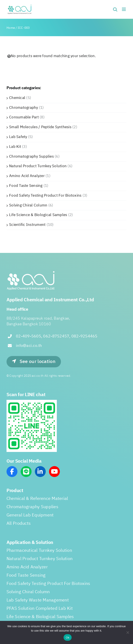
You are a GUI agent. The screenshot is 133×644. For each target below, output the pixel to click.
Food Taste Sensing (26, 186)
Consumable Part (24, 117)
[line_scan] (32, 402)
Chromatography (24, 108)
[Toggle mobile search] (115, 9)
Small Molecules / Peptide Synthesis (40, 127)
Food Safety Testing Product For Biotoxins (45, 196)
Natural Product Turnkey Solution (38, 166)
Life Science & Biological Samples (38, 215)
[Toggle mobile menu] (124, 9)
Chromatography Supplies (31, 157)
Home (11, 28)
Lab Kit (15, 147)
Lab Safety (18, 137)
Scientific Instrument (27, 225)
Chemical (17, 98)
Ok (68, 638)
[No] (128, 632)
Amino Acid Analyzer (27, 176)
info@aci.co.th (29, 346)
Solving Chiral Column (28, 205)
